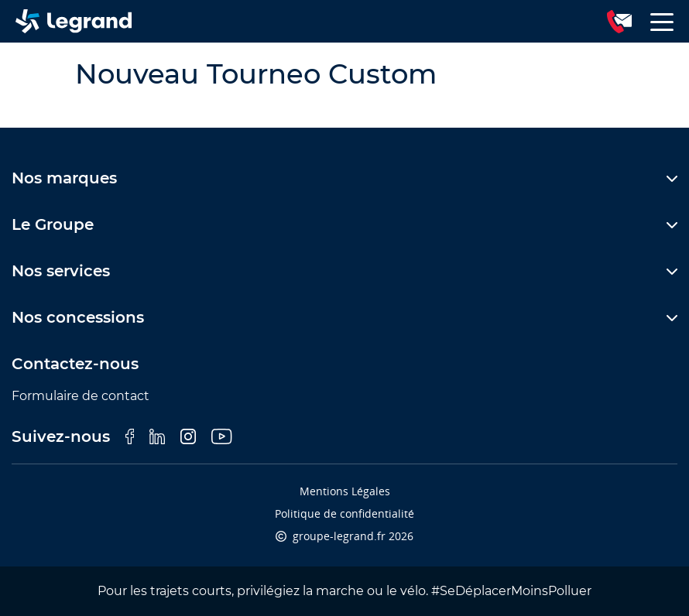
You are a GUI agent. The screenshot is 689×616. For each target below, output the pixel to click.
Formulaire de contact (81, 396)
